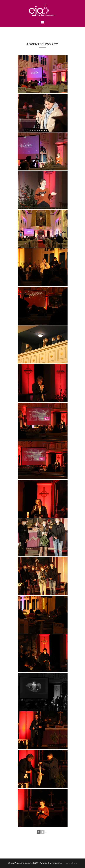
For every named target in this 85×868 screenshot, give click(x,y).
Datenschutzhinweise (53, 863)
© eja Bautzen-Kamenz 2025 (24, 863)
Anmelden (71, 863)
